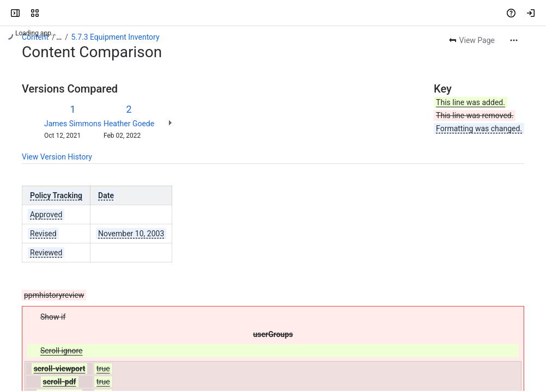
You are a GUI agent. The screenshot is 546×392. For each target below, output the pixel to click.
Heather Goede (129, 124)
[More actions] (514, 40)
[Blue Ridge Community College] (50, 13)
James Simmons (73, 124)
